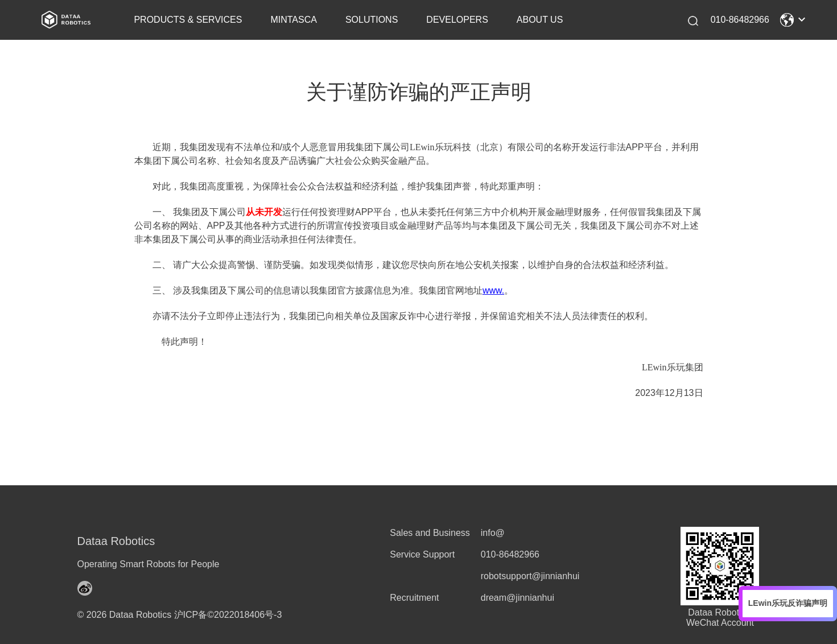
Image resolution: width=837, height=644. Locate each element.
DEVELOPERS (457, 20)
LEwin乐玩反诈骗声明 (788, 603)
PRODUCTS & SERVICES (188, 20)
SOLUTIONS (372, 20)
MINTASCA (293, 20)
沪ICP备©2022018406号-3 (228, 615)
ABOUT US (540, 20)
